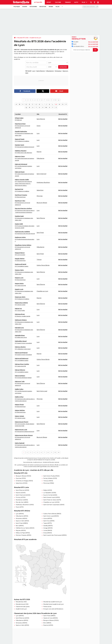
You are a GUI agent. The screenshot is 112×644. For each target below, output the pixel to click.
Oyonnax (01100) (21, 478)
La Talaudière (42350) (50, 493)
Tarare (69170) (47, 523)
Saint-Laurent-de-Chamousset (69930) (55, 535)
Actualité (75, 42)
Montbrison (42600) (22, 500)
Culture (58, 2)
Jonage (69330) (48, 528)
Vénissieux (58, 71)
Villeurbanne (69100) (22, 516)
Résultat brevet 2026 (22, 604)
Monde (51, 7)
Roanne (39, 152)
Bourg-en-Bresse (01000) (23, 476)
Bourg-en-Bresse (42, 203)
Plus (85, 2)
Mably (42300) (48, 490)
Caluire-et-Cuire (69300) (50, 618)
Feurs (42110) (20, 507)
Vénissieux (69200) (21, 518)
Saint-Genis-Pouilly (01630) (51, 476)
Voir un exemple (93, 42)
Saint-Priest (40, 233)
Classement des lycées (23, 607)
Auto (76, 2)
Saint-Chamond (41, 174)
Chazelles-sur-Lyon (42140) (51, 502)
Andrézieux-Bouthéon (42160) (25, 505)
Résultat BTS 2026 (23, 38)
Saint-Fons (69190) (49, 521)
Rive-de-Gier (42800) (22, 502)
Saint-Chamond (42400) (23, 495)
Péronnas (40, 196)
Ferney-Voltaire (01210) (50, 478)
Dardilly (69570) (48, 526)
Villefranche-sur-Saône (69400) (25, 528)
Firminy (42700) (21, 497)
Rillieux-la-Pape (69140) (23, 533)
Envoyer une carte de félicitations (53, 609)
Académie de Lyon (36, 38)
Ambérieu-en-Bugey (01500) (24, 481)
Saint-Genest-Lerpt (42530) (51, 497)
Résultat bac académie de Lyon (53, 602)
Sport (49, 2)
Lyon (34, 71)
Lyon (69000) (20, 514)
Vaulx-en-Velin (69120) (22, 521)
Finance (68, 2)
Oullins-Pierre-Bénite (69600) (52, 514)
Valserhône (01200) (21, 483)
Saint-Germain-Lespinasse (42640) (54, 505)
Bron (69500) (20, 526)
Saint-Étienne (41, 71)
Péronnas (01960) (49, 483)
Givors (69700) (48, 518)
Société (25, 7)
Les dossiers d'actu (78, 46)
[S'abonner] (85, 50)
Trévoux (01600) (48, 481)
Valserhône (40, 190)
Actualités (38, 2)
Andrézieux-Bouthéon (43, 182)
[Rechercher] (90, 7)
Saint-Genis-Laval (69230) (51, 516)
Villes (57, 7)
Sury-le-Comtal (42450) (50, 495)
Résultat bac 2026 (21, 602)
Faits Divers (33, 7)
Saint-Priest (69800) (22, 523)
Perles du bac (47, 607)
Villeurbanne (50, 71)
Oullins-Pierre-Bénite (43, 265)
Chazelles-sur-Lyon (42, 291)
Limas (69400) (48, 530)
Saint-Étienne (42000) (22, 490)
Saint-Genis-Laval (42, 391)
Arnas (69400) (48, 533)
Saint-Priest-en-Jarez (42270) (52, 500)
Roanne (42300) (21, 493)
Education (43, 7)
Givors (39, 126)
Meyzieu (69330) (21, 530)
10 (55, 100)
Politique (17, 7)
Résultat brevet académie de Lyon (54, 604)
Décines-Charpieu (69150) (23, 535)
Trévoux (39, 260)
